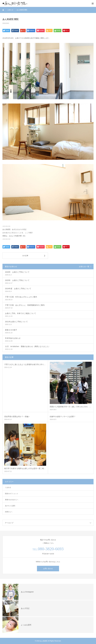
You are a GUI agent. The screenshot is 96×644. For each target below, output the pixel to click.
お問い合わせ (48, 569)
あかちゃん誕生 (10, 506)
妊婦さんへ (9, 512)
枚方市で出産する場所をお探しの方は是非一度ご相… (25, 468)
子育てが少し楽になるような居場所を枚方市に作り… (25, 364)
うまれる (8, 487)
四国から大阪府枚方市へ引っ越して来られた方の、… (70, 407)
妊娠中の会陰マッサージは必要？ (63, 417)
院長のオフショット (12, 494)
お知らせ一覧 (84, 266)
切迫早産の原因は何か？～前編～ (17, 417)
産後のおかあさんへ (12, 500)
